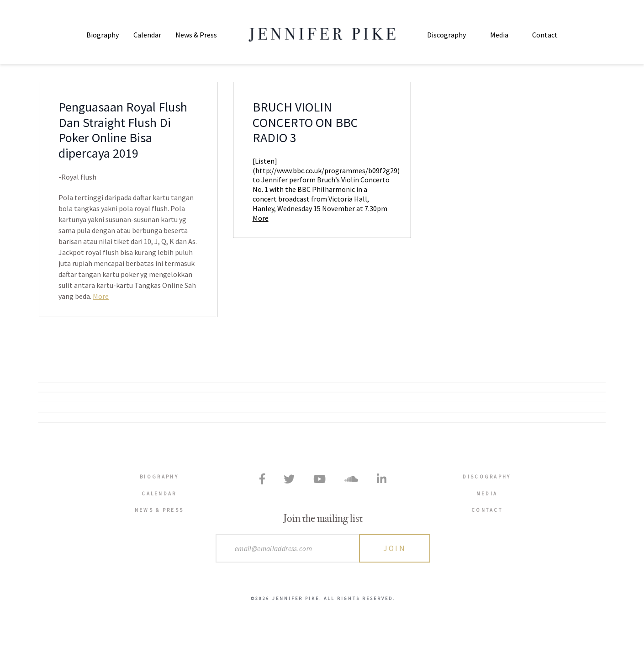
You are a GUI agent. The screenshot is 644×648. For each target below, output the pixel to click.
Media (499, 35)
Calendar (147, 35)
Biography (103, 35)
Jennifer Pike (322, 35)
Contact (545, 35)
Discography (446, 35)
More (101, 297)
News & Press (196, 35)
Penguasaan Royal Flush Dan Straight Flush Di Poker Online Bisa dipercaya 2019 (123, 131)
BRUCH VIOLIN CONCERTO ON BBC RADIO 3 (305, 123)
